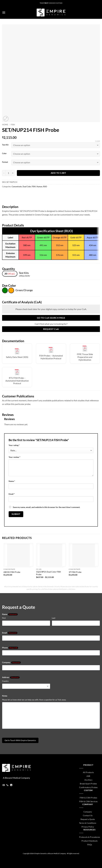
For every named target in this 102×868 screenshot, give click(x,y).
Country (5, 681)
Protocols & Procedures (90, 837)
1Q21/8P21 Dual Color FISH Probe (48, 573)
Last (54, 618)
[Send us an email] (4, 785)
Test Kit (5, 145)
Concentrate (17, 187)
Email (12, 494)
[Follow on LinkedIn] (11, 785)
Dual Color (27, 187)
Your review (14, 457)
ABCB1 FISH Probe (12, 572)
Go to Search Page (51, 318)
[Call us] (7, 785)
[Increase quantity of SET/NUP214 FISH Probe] (13, 173)
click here (72, 589)
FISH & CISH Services (88, 801)
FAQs (90, 845)
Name (12, 481)
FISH (13, 125)
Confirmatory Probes (88, 787)
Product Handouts (90, 841)
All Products (88, 772)
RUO (45, 187)
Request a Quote (88, 819)
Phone (10, 648)
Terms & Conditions (88, 823)
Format (5, 162)
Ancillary (88, 780)
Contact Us (88, 815)
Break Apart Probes (88, 784)
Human (39, 187)
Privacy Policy (88, 827)
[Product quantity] (8, 173)
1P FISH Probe (75, 572)
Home (5, 125)
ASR (88, 776)
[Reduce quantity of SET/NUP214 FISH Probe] (4, 173)
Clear (98, 141)
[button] (4, 12)
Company (11, 662)
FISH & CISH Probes (88, 798)
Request (51, 329)
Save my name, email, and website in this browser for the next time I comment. (46, 507)
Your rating (14, 445)
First (4, 618)
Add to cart (58, 173)
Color (4, 154)
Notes (5, 696)
